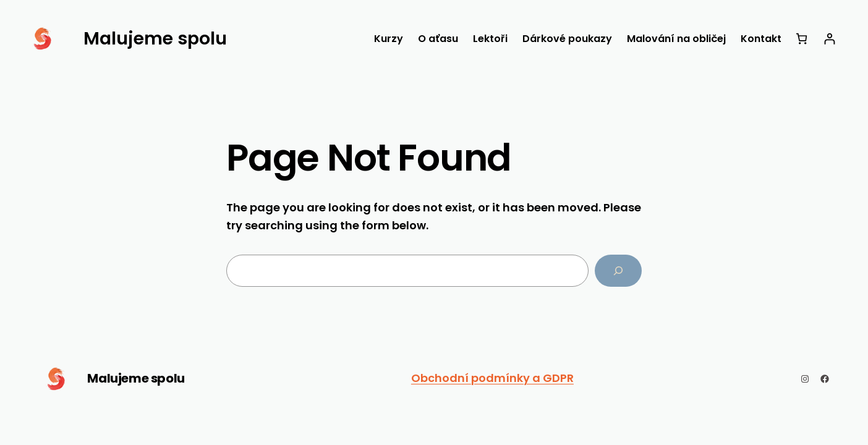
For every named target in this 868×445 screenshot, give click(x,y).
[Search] (618, 271)
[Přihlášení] (829, 39)
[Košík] (802, 39)
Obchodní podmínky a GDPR (492, 378)
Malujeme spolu (136, 378)
